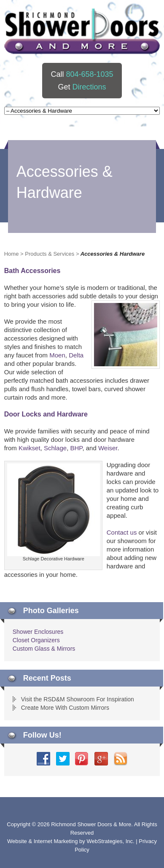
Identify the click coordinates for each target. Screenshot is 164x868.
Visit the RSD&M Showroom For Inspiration (78, 699)
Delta (76, 355)
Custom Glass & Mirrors (44, 649)
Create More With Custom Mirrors (65, 708)
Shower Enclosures (38, 632)
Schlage (55, 448)
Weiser (108, 448)
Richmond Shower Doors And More (83, 31)
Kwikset (30, 448)
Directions (89, 87)
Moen (57, 355)
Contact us (122, 532)
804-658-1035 (89, 74)
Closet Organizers (36, 640)
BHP (76, 448)
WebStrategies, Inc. (111, 841)
